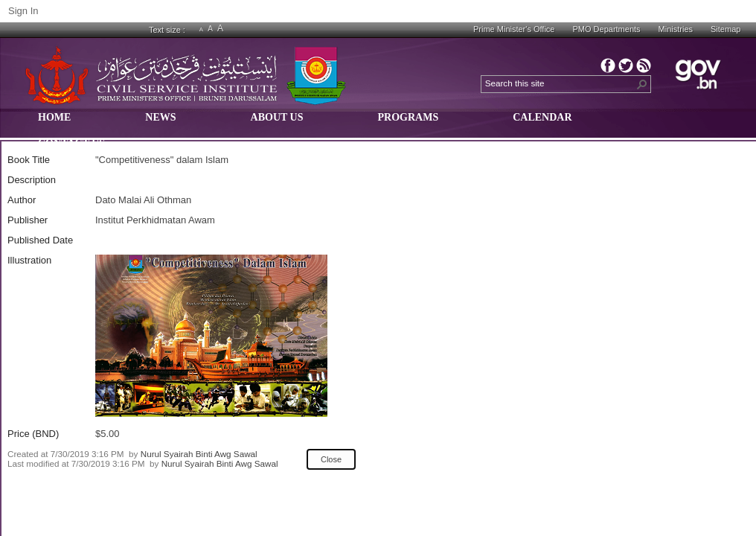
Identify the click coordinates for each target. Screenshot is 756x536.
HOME (54, 117)
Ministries (676, 29)
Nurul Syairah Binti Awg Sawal (199, 454)
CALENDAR (542, 117)
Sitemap (725, 29)
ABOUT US (277, 117)
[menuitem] (54, 125)
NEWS (160, 117)
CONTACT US (71, 143)
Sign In (23, 11)
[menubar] (372, 138)
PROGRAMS (409, 117)
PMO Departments (606, 29)
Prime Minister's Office (514, 29)
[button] (642, 84)
